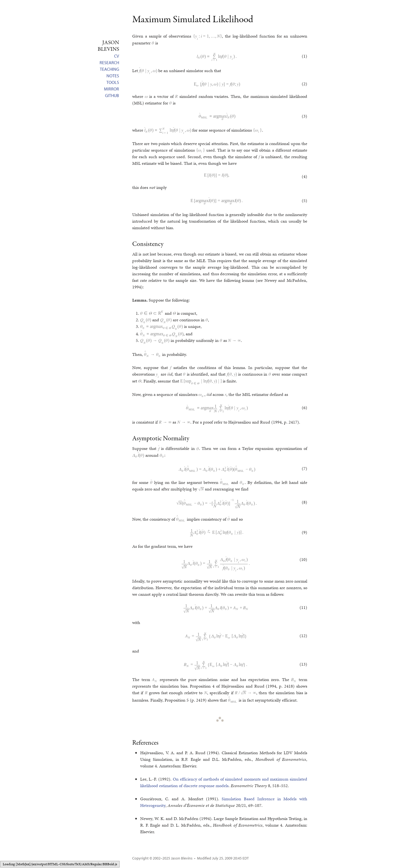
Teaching (109, 69)
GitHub (112, 95)
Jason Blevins (182, 858)
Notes (113, 76)
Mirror (112, 89)
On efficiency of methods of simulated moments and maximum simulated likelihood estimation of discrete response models (224, 782)
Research (109, 63)
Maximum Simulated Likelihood (193, 20)
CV (117, 56)
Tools (113, 82)
